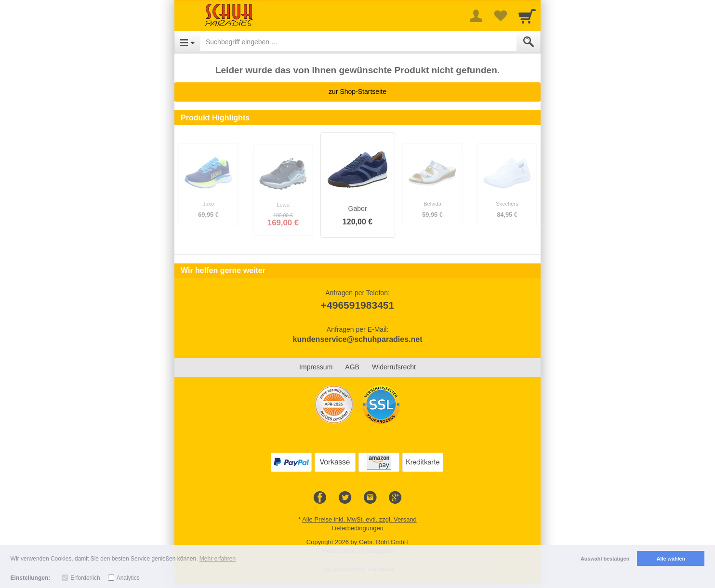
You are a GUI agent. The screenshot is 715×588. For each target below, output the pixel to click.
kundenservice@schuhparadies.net (357, 339)
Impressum (316, 367)
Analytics (128, 578)
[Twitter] (345, 498)
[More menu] (476, 16)
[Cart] (527, 16)
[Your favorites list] (500, 16)
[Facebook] (320, 498)
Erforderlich (85, 578)
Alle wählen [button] (671, 559)
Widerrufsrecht (394, 367)
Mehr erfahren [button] (218, 559)
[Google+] (395, 498)
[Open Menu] (187, 42)
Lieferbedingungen (357, 528)
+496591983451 (357, 305)
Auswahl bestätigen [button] (605, 559)
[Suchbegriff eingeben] (358, 42)
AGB (352, 367)
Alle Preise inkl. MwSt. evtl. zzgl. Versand (359, 519)
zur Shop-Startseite (357, 91)
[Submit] (529, 42)
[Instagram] (370, 498)
